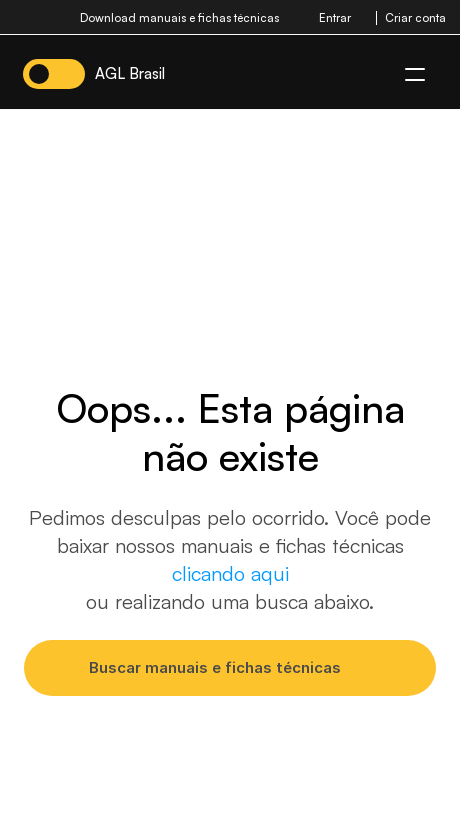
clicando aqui (230, 573)
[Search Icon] (230, 667)
